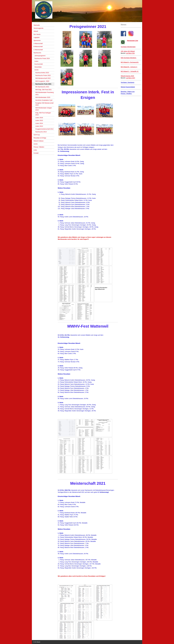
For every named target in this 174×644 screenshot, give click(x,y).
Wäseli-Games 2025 (127, 76)
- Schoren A (129, 67)
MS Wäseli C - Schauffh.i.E (130, 71)
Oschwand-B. (130, 62)
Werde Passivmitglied (128, 87)
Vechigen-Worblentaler (128, 47)
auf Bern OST (131, 78)
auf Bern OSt (130, 53)
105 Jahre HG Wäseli (128, 51)
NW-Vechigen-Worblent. (129, 58)
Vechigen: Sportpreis (128, 82)
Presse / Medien (126, 93)
